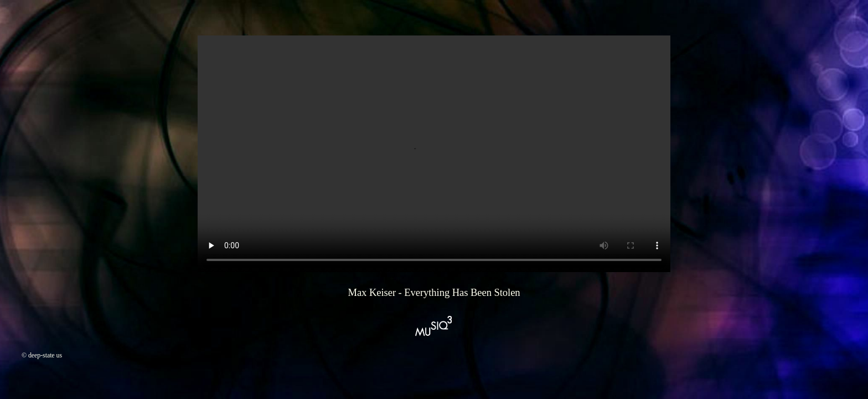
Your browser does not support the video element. (434, 154)
